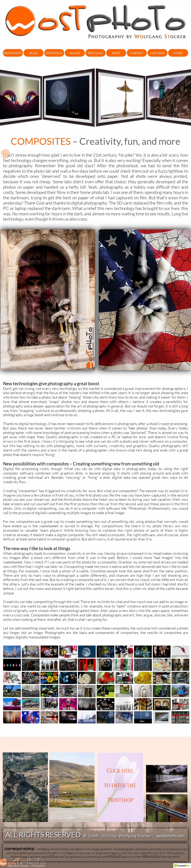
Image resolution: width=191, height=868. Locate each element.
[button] (182, 864)
